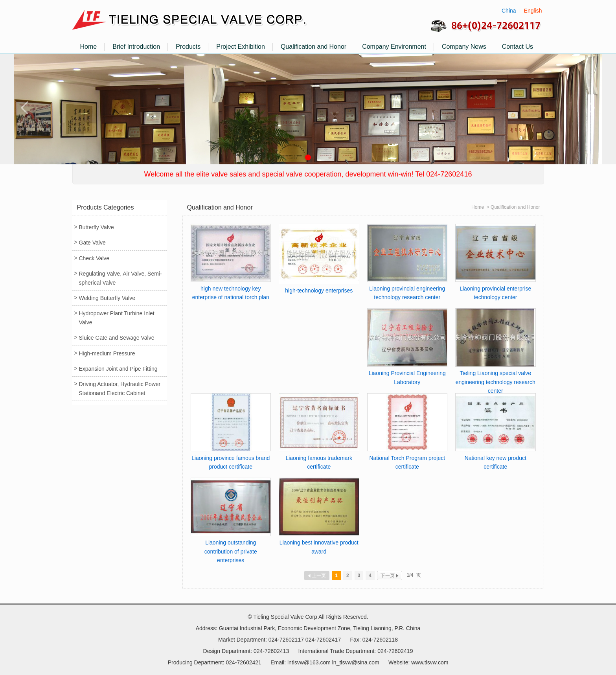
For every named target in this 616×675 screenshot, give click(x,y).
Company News (464, 47)
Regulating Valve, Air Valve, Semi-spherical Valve (120, 278)
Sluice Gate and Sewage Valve (117, 338)
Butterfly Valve (97, 227)
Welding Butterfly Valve (107, 298)
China (509, 11)
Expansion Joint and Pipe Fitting (118, 369)
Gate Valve (92, 243)
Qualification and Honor (314, 47)
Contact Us (518, 47)
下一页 (390, 576)
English (533, 11)
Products (188, 47)
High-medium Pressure (107, 353)
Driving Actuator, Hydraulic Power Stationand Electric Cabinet (120, 388)
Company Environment (394, 47)
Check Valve (94, 258)
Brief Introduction (136, 47)
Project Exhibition (241, 47)
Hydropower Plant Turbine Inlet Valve (117, 318)
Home (89, 47)
